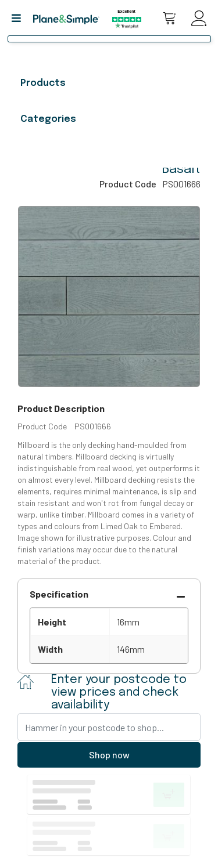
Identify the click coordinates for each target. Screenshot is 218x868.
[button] (21, 18)
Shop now (109, 755)
